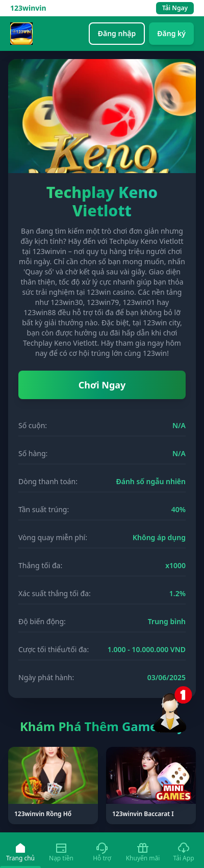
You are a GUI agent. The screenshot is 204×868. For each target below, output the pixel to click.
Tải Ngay (175, 8)
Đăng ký (171, 33)
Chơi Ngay (102, 385)
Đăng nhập (117, 33)
